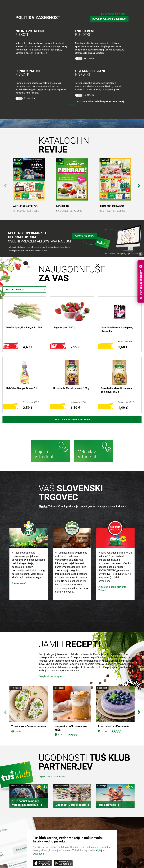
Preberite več (19, 583)
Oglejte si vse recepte (50, 676)
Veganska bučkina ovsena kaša (71, 728)
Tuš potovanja (107, 805)
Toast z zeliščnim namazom (29, 726)
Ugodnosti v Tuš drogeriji (71, 805)
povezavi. (72, 105)
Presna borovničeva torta (114, 726)
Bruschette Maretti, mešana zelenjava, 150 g (116, 390)
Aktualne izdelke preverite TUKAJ (112, 589)
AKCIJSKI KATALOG (25, 206)
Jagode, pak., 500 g (64, 328)
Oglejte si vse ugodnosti (52, 777)
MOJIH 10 (62, 206)
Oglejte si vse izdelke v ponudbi (72, 419)
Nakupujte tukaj (85, 236)
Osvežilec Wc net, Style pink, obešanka (117, 329)
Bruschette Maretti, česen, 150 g (71, 388)
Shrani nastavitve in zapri (113, 14)
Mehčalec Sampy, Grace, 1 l (21, 388)
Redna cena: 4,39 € (31, 402)
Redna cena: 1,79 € (78, 402)
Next (139, 184)
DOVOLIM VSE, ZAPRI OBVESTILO (109, 19)
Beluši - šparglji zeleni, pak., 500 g (24, 329)
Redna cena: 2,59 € (126, 342)
